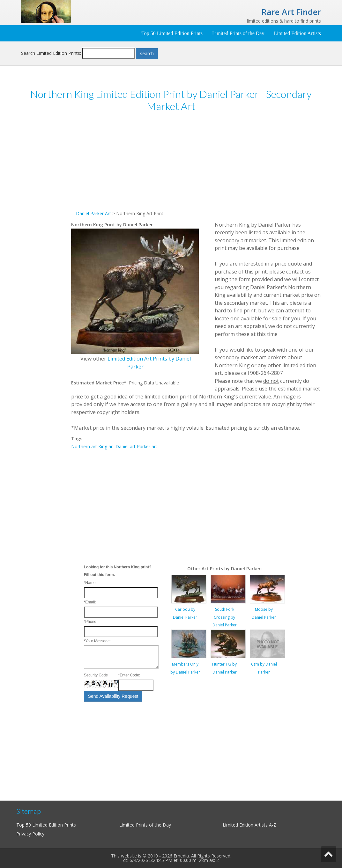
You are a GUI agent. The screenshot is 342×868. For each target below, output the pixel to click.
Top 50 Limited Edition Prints (172, 33)
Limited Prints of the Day (238, 33)
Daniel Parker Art (93, 213)
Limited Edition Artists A (247, 825)
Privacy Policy (30, 834)
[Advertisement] (46, 216)
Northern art (84, 446)
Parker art (147, 446)
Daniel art (126, 446)
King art (106, 446)
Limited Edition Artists (297, 33)
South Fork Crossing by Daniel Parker (225, 617)
